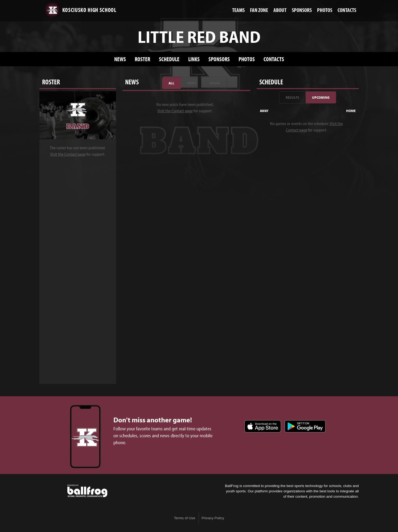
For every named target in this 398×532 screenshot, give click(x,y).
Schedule (169, 59)
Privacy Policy (213, 518)
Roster (142, 59)
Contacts (274, 59)
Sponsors (219, 59)
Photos (247, 59)
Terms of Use (184, 518)
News (120, 59)
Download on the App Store (263, 426)
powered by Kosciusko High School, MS (87, 491)
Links (194, 59)
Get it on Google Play (305, 426)
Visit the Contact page (68, 154)
